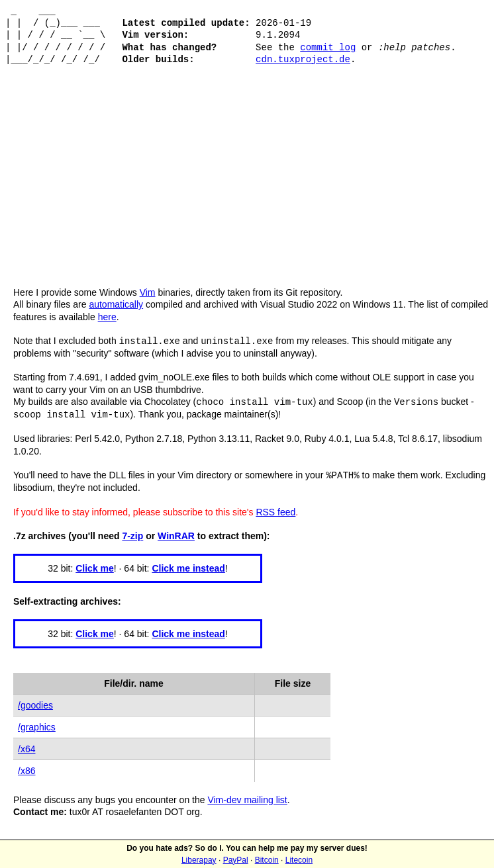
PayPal (236, 860)
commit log (328, 47)
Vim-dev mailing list (247, 797)
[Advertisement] (247, 187)
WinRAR (176, 533)
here (107, 317)
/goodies (35, 703)
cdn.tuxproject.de (303, 59)
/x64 (26, 746)
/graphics (37, 724)
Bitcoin (267, 860)
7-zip (132, 533)
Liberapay (199, 860)
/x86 (26, 768)
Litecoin (299, 860)
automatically (116, 304)
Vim (148, 292)
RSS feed (275, 509)
